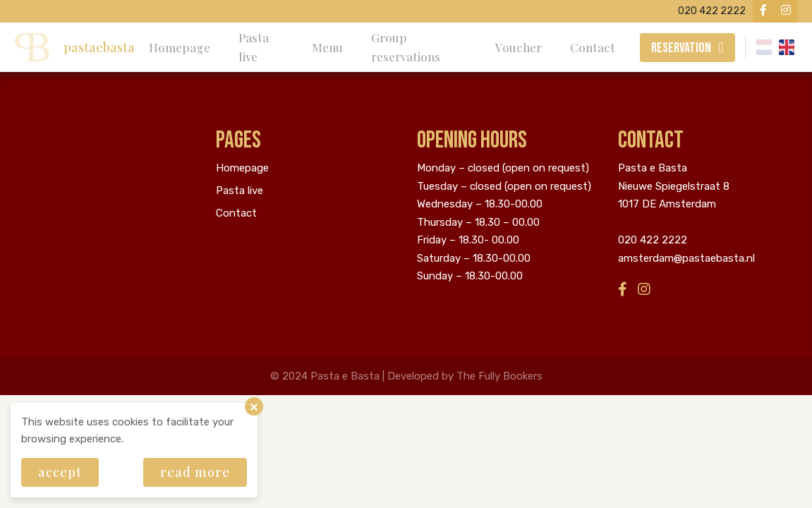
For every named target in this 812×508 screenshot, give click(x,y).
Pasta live (254, 47)
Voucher (519, 47)
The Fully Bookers (499, 376)
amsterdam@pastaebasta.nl (686, 258)
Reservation (681, 48)
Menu (327, 47)
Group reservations (406, 47)
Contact (593, 47)
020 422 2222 (653, 240)
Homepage (180, 47)
